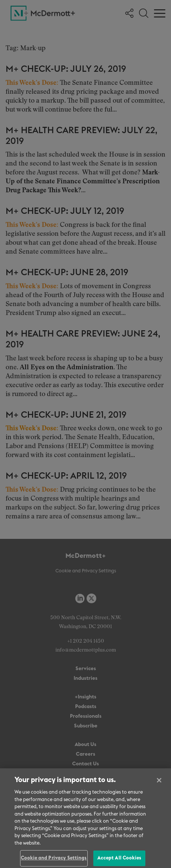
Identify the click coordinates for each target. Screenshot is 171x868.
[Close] (159, 784)
